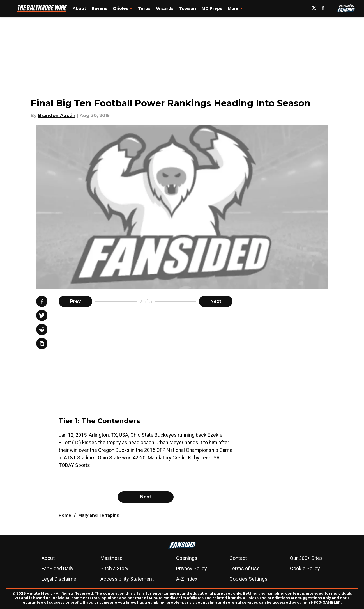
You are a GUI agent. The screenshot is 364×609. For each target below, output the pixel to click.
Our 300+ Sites (306, 558)
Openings (187, 558)
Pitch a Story (114, 568)
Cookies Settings (248, 579)
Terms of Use (245, 568)
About (48, 558)
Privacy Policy (192, 568)
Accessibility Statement (127, 579)
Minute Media (40, 593)
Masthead (111, 558)
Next (216, 301)
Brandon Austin (57, 115)
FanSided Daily (57, 568)
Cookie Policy (305, 568)
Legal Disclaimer (60, 579)
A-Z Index (187, 579)
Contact (238, 558)
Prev (76, 301)
